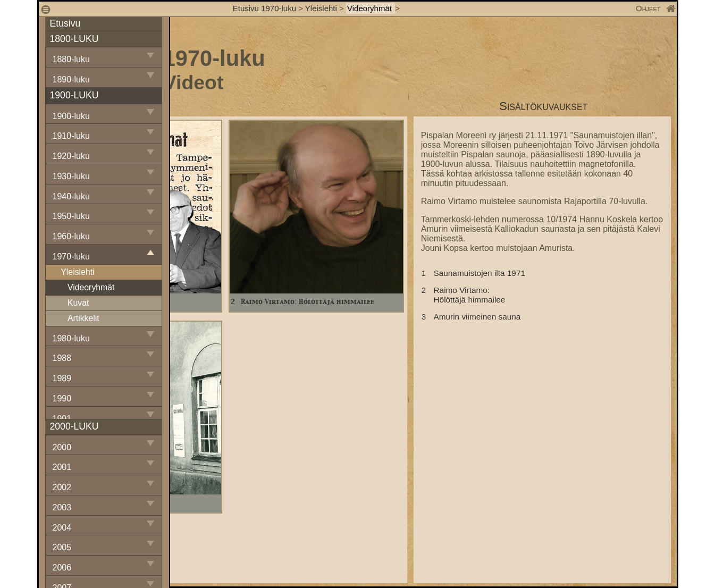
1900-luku (71, 116)
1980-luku (71, 338)
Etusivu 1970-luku (264, 8)
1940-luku (71, 196)
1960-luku (71, 236)
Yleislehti (321, 8)
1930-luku (71, 176)
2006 (62, 568)
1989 (62, 378)
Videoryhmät (371, 8)
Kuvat (78, 303)
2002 (62, 487)
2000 (62, 447)
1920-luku (71, 156)
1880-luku (71, 59)
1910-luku (71, 136)
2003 (62, 507)
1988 (62, 358)
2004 (62, 528)
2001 (62, 467)
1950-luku (71, 216)
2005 (62, 547)
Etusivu (65, 23)
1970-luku (71, 257)
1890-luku (71, 79)
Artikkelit (83, 318)
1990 (62, 398)
